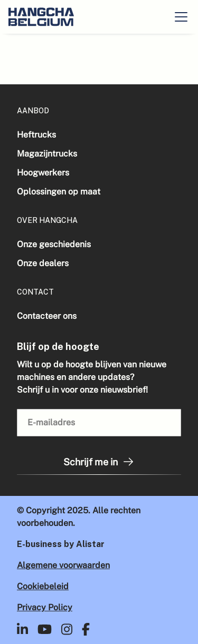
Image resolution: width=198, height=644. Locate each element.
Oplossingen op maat (59, 192)
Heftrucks (36, 135)
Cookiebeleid (43, 586)
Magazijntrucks (47, 154)
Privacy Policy (45, 607)
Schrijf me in (99, 462)
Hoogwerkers (43, 173)
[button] (181, 17)
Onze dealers (43, 263)
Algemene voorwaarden (63, 565)
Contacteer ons (47, 316)
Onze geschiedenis (54, 244)
